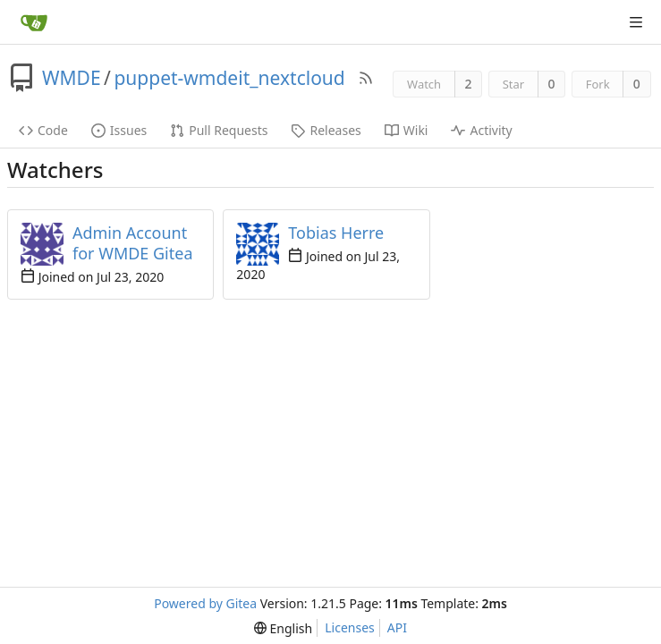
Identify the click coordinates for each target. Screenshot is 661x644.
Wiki (407, 130)
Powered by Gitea (205, 603)
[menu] (283, 628)
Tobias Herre (336, 233)
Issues (119, 130)
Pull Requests (219, 130)
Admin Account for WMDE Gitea (132, 243)
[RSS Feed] (366, 78)
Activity (481, 130)
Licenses (350, 627)
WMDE (72, 78)
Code (43, 130)
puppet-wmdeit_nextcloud (229, 78)
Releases (326, 130)
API (397, 627)
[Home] (34, 22)
